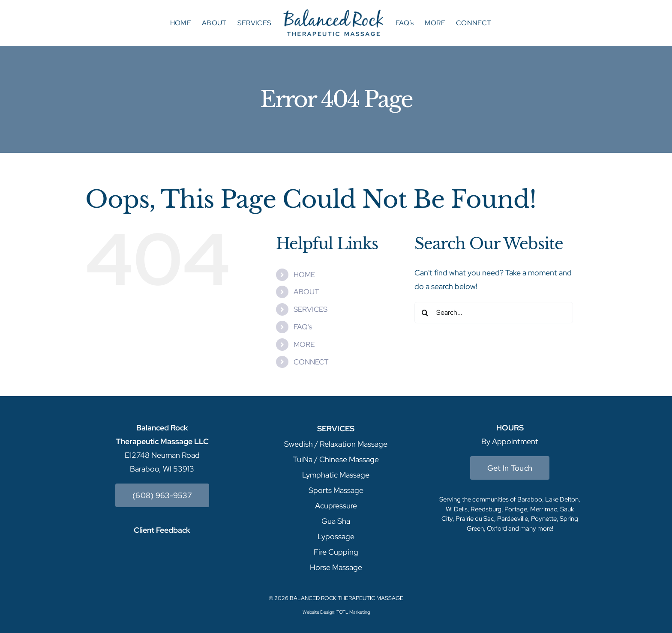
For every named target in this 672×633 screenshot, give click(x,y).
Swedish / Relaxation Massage (336, 444)
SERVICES (310, 309)
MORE (304, 344)
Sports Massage (336, 490)
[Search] (425, 313)
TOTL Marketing (353, 612)
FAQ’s (303, 327)
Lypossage (336, 536)
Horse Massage (336, 567)
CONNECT (311, 362)
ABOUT (306, 292)
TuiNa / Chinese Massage (336, 459)
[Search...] (494, 313)
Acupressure (336, 506)
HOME (304, 275)
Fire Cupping (336, 552)
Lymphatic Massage (336, 475)
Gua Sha (336, 521)
